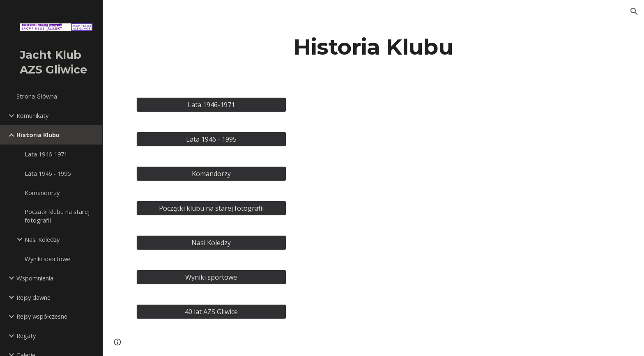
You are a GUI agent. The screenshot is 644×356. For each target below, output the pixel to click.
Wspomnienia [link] (35, 278)
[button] (634, 11)
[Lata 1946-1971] (211, 105)
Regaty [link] (26, 335)
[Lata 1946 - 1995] (211, 139)
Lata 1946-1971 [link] (46, 154)
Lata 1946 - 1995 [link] (48, 173)
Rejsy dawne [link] (33, 297)
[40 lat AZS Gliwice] (211, 312)
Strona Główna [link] (37, 96)
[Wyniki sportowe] (211, 277)
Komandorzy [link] (42, 193)
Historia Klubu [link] (38, 135)
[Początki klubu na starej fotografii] (211, 208)
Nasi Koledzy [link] (42, 239)
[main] (373, 47)
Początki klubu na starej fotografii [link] (57, 216)
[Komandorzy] (211, 174)
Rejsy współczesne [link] (42, 316)
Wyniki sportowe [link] (47, 259)
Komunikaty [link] (32, 115)
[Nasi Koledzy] (211, 243)
